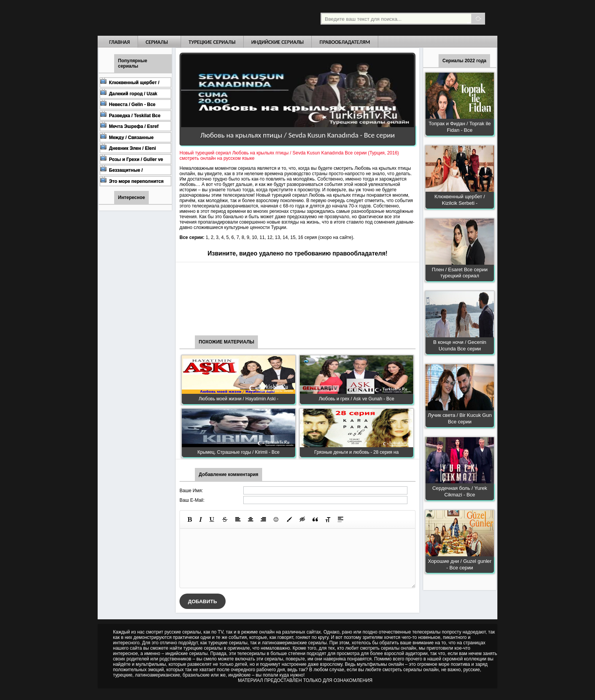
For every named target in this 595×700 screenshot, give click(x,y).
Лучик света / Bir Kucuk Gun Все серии (460, 418)
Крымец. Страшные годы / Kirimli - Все (238, 452)
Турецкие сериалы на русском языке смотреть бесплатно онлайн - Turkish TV (168, 18)
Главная (120, 42)
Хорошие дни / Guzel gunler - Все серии (460, 564)
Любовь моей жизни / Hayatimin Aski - (239, 399)
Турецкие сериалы (212, 42)
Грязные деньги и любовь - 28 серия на (357, 452)
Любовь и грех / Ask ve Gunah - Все (357, 399)
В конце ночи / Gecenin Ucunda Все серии (460, 345)
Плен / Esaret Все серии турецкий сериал (460, 273)
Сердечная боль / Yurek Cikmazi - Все (460, 491)
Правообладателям (345, 42)
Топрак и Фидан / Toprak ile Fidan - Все (460, 127)
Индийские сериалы (278, 42)
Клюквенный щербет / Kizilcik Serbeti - (460, 200)
